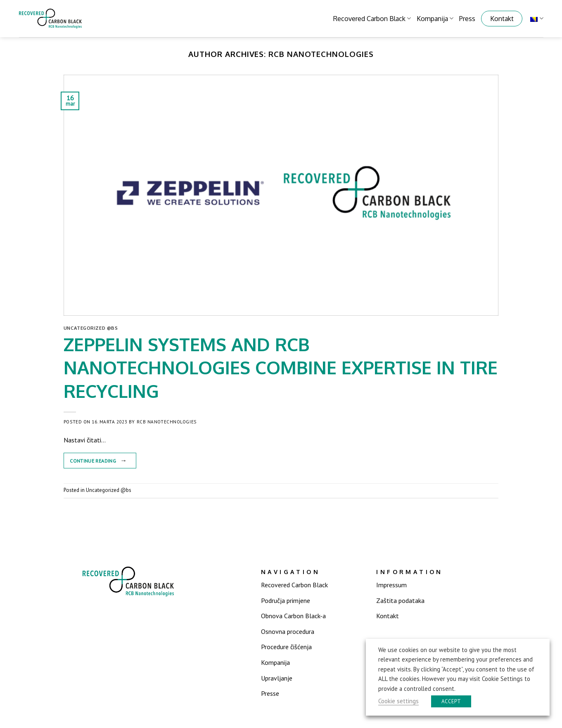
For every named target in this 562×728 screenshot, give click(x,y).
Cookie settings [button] (398, 701)
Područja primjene (286, 600)
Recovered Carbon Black (372, 19)
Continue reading (100, 461)
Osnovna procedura (288, 631)
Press (467, 19)
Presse (270, 693)
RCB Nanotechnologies (321, 54)
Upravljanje (277, 678)
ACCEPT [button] (451, 701)
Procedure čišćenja (286, 647)
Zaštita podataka (400, 600)
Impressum (391, 585)
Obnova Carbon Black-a (293, 616)
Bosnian (537, 18)
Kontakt (502, 19)
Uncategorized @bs (91, 328)
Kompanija (435, 19)
